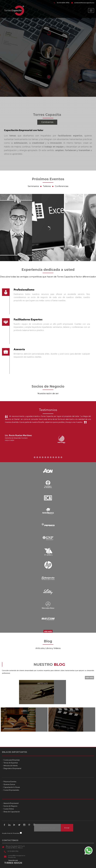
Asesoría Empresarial (11, 803)
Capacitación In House (12, 787)
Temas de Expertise (11, 763)
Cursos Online (9, 809)
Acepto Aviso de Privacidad (11, 833)
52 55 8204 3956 (63, 3)
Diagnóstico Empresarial (12, 769)
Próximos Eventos (10, 782)
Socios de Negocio (10, 806)
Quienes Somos (9, 785)
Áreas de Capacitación (12, 812)
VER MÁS (48, 632)
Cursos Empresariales (11, 790)
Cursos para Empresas (12, 760)
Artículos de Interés (11, 766)
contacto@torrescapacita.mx (83, 3)
